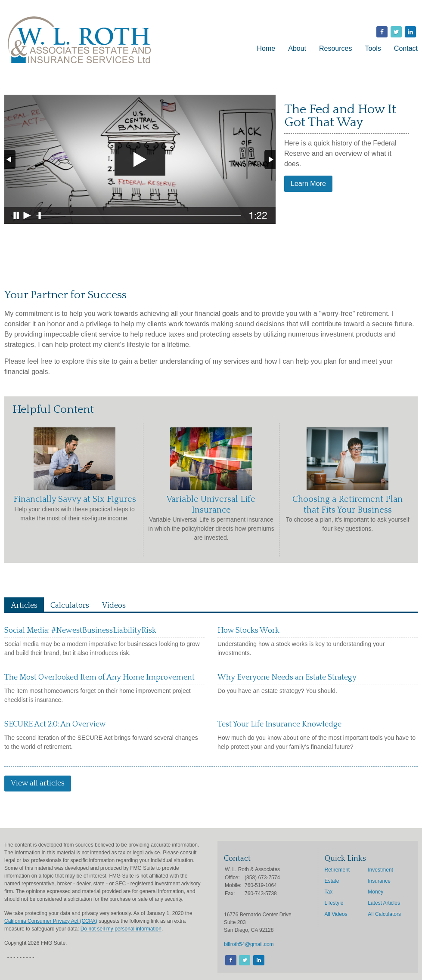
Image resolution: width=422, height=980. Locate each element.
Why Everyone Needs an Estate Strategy (287, 677)
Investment (380, 870)
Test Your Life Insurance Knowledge (279, 724)
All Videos (336, 914)
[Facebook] (230, 960)
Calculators (70, 606)
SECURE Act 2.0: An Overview (55, 724)
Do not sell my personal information (121, 929)
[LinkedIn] (258, 960)
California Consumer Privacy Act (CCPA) (51, 921)
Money (375, 892)
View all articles (38, 783)
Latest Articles (384, 903)
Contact (406, 48)
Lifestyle (334, 903)
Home (266, 48)
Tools (373, 48)
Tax (329, 892)
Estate (332, 881)
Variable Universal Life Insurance (211, 505)
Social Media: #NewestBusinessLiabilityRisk (80, 631)
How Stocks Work (248, 631)
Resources (335, 48)
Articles (24, 606)
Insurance (379, 881)
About (297, 48)
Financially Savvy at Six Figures (75, 499)
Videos (114, 606)
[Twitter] (244, 960)
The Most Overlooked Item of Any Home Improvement (99, 677)
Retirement (337, 870)
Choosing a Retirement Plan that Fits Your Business (348, 505)
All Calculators (384, 914)
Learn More (308, 184)
